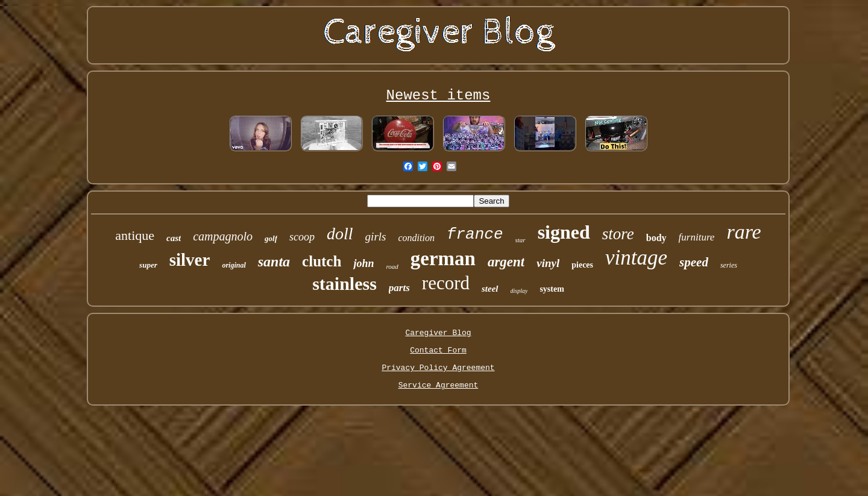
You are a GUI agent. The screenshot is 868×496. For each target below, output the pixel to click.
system (552, 289)
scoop (302, 237)
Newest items (439, 96)
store (618, 234)
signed (564, 232)
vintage (636, 258)
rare (744, 232)
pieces (582, 265)
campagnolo (223, 236)
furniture (697, 237)
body (656, 238)
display (519, 291)
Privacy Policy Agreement (438, 368)
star (520, 240)
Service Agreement (439, 385)
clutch (322, 261)
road (392, 266)
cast (174, 238)
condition (416, 238)
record (446, 283)
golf (271, 238)
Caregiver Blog (438, 333)
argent (506, 262)
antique (135, 235)
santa (274, 262)
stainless (344, 284)
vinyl (548, 263)
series (729, 265)
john (363, 263)
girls (376, 237)
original (234, 265)
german (443, 259)
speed (694, 262)
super (148, 265)
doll (340, 234)
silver (190, 260)
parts (399, 288)
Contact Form (438, 350)
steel (490, 289)
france (475, 234)
